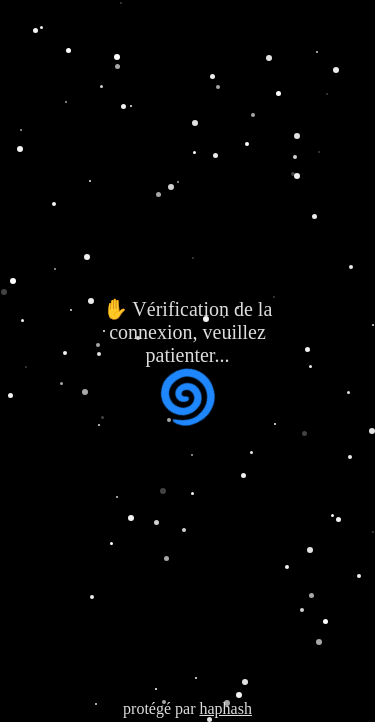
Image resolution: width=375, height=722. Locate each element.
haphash (225, 708)
